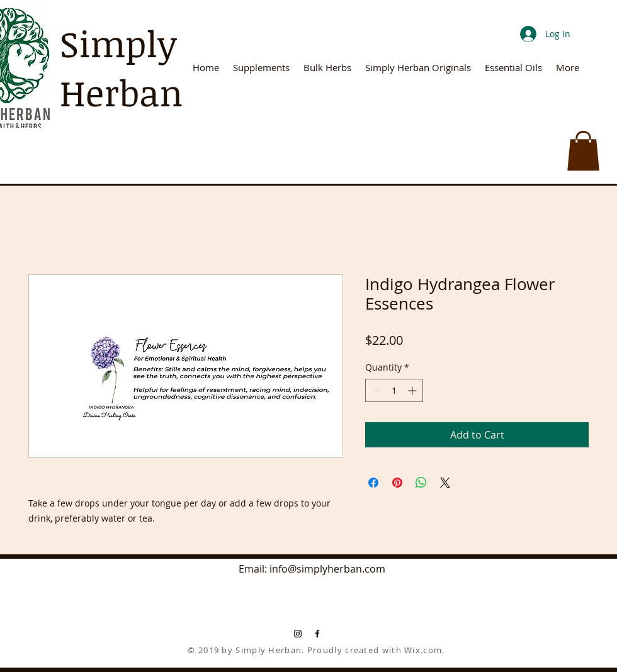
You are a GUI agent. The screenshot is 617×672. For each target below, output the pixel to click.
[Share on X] (445, 483)
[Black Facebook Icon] (317, 634)
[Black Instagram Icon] (298, 634)
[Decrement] (375, 390)
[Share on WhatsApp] (421, 483)
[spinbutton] (394, 390)
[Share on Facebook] (373, 483)
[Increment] (413, 390)
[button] (583, 151)
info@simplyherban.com (327, 569)
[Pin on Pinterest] (397, 483)
